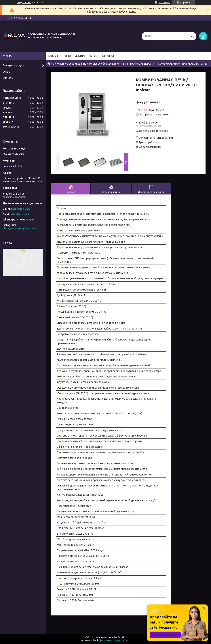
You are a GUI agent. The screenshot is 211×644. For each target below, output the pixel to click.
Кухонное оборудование (72, 64)
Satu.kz (122, 637)
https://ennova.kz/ (21, 209)
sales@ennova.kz (21, 214)
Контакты (108, 56)
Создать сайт (24, 2)
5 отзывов (165, 2)
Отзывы (8, 78)
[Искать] (192, 36)
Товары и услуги (73, 56)
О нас (93, 56)
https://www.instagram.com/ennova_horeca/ (23, 228)
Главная (53, 56)
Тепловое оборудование (104, 64)
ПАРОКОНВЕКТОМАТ (143, 64)
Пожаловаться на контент (115, 640)
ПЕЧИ (125, 64)
